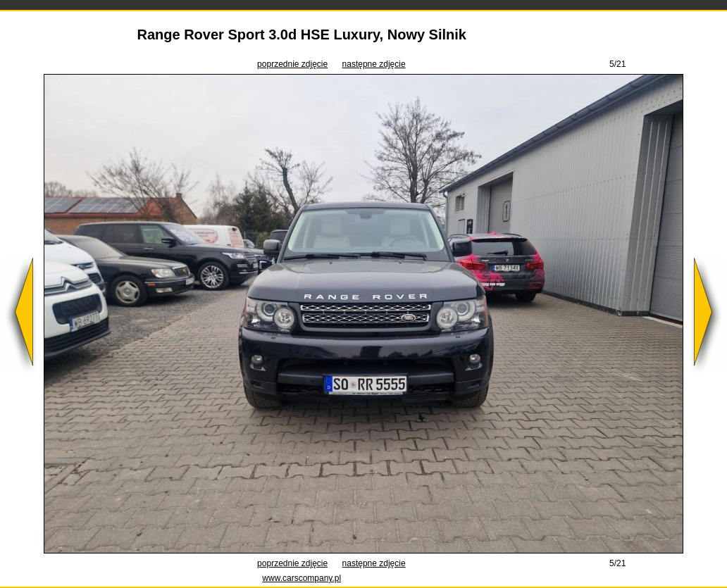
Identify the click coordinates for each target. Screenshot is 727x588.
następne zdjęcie (374, 64)
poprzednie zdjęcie (292, 64)
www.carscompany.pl (302, 578)
